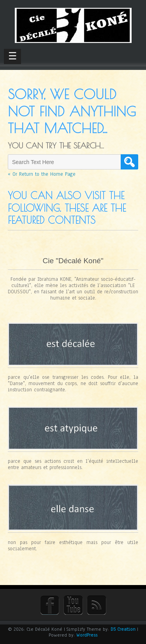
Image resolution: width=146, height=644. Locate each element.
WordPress (87, 635)
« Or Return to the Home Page (42, 174)
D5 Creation (123, 629)
